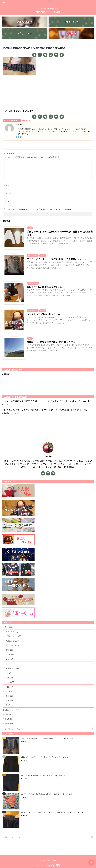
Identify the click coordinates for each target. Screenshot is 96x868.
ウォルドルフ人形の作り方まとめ (43, 315)
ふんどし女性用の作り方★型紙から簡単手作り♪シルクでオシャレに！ (47, 795)
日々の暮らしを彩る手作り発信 (48, 864)
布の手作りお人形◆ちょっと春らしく (45, 287)
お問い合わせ (52, 854)
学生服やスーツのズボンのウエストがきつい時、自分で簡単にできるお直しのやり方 (52, 813)
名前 (7, 186)
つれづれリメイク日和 (48, 12)
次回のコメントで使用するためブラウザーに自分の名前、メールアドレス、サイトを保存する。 (39, 210)
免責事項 (43, 854)
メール (8, 194)
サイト (7, 202)
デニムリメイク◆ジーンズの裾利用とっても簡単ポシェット (56, 260)
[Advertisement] (48, 94)
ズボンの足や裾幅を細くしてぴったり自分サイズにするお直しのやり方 (47, 739)
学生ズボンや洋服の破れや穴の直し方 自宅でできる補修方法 (43, 776)
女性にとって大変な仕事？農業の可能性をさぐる (51, 342)
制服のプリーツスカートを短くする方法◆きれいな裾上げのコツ (44, 758)
